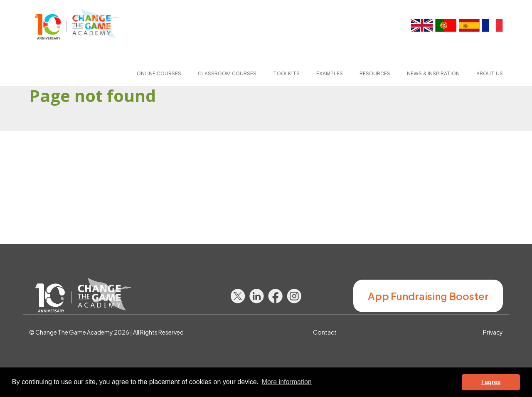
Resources (375, 73)
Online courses (159, 73)
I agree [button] (491, 382)
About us (490, 73)
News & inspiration (433, 73)
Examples (330, 73)
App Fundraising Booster (428, 296)
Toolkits (286, 73)
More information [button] (287, 382)
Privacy (493, 332)
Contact (325, 332)
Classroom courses (227, 73)
